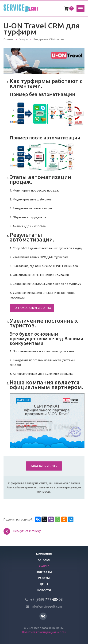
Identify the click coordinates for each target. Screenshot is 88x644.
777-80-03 (46, 599)
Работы (44, 578)
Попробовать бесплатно (32, 308)
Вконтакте (43, 616)
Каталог (44, 560)
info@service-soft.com (47, 607)
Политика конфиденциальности (44, 632)
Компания (44, 554)
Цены (44, 584)
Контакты (44, 572)
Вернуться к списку (22, 531)
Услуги (44, 566)
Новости (44, 590)
